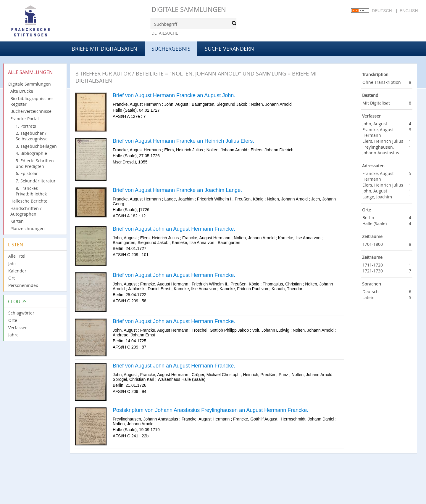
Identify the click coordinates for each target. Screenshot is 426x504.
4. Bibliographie (31, 153)
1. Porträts (26, 126)
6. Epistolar (27, 173)
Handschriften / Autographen (26, 211)
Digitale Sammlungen (189, 9)
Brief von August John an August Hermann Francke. (174, 229)
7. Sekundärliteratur (36, 181)
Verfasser (18, 328)
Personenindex (23, 285)
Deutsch (382, 11)
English (409, 11)
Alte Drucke (22, 91)
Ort (12, 278)
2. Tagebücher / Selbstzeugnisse (32, 136)
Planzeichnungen (28, 228)
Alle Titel (17, 256)
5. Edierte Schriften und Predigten (35, 163)
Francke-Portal (25, 119)
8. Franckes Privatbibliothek (31, 191)
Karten (17, 221)
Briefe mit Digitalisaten (104, 49)
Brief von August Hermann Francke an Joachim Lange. (177, 190)
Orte (13, 320)
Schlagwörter (21, 313)
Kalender (17, 271)
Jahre (13, 335)
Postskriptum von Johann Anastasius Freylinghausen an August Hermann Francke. (210, 410)
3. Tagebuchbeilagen (36, 146)
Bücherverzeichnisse (31, 111)
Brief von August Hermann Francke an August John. (174, 95)
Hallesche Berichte (29, 201)
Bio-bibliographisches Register (32, 101)
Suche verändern (229, 49)
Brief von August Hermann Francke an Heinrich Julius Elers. (183, 141)
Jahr (12, 263)
